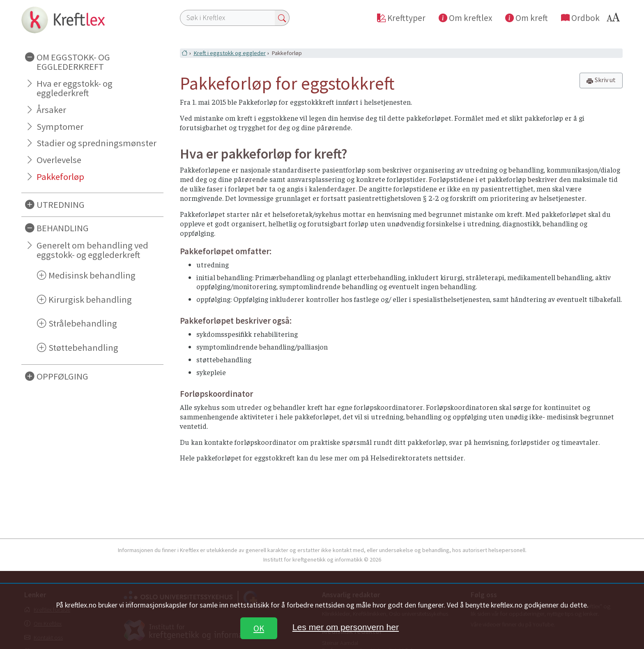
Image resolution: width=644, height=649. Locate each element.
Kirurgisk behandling (90, 299)
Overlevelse (59, 160)
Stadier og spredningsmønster (97, 143)
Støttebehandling (83, 348)
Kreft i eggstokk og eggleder (230, 53)
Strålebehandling (83, 323)
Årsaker (51, 110)
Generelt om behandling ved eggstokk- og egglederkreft (92, 250)
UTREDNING (61, 205)
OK (259, 628)
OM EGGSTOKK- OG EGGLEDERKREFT (73, 62)
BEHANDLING (63, 228)
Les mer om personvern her (346, 627)
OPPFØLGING (62, 376)
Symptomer (60, 127)
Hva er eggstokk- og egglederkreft (75, 88)
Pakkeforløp (60, 177)
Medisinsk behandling (92, 275)
